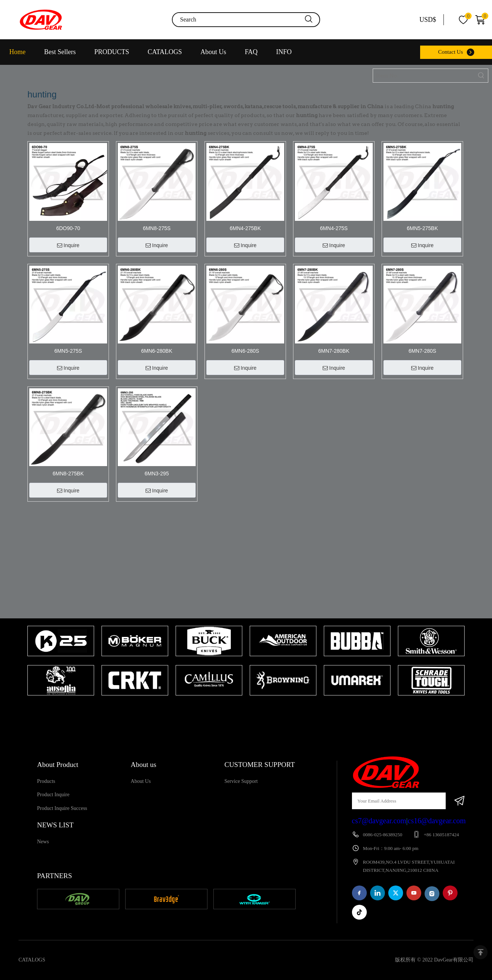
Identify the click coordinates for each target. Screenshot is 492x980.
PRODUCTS (112, 52)
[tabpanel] (61, 661)
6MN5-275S (68, 351)
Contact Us (450, 52)
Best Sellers (60, 52)
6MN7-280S (423, 351)
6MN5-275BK (422, 228)
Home (17, 52)
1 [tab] (242, 710)
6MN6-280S (245, 351)
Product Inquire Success (62, 808)
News (43, 842)
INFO (284, 52)
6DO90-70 (68, 228)
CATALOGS (165, 52)
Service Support (241, 781)
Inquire (68, 245)
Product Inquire (53, 795)
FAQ (251, 52)
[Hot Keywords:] (481, 76)
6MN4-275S (334, 228)
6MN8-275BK (68, 474)
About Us (213, 52)
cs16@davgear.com (437, 821)
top (481, 952)
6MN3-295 (157, 474)
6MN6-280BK (157, 351)
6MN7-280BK (334, 351)
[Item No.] (424, 76)
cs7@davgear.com (379, 821)
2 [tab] (253, 710)
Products (46, 781)
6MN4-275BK (245, 228)
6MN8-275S (157, 228)
